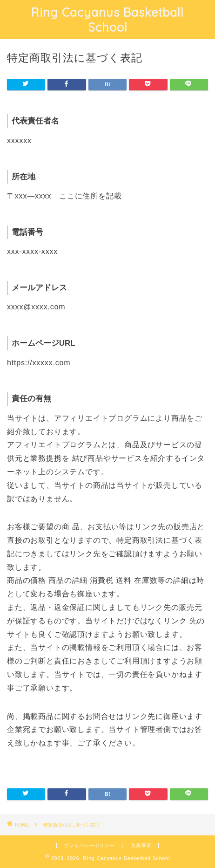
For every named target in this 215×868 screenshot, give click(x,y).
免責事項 (141, 845)
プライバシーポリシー (89, 845)
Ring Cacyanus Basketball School (107, 20)
